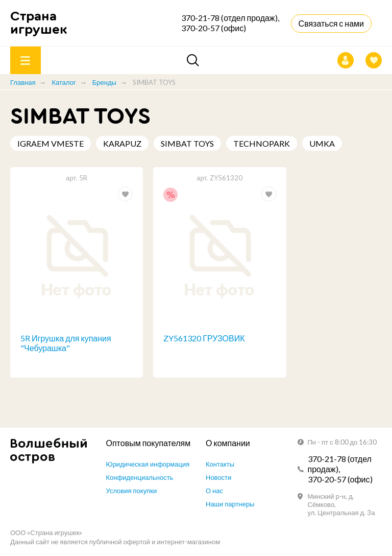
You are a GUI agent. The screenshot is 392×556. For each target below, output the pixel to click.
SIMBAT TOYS (187, 143)
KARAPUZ (122, 143)
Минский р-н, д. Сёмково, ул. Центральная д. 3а (341, 504)
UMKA (322, 143)
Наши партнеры (230, 504)
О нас (214, 491)
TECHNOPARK (262, 143)
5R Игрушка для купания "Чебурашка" (66, 343)
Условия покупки (132, 491)
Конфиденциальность (140, 477)
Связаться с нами (331, 23)
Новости (218, 477)
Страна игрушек (39, 23)
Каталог (64, 82)
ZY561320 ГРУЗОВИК (204, 338)
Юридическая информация (148, 464)
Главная (23, 82)
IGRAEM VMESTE (51, 143)
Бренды (104, 82)
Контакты (220, 464)
